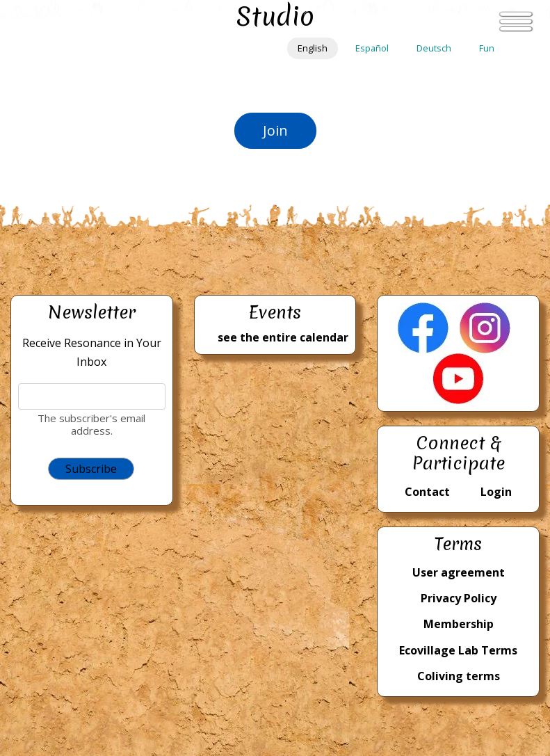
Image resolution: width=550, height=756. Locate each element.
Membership (459, 624)
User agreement (459, 572)
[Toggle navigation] (516, 22)
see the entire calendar (283, 337)
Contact (427, 492)
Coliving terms (459, 676)
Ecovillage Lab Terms (458, 650)
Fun (487, 48)
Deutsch (434, 48)
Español (372, 48)
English (313, 48)
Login (496, 492)
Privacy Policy (459, 598)
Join (275, 130)
